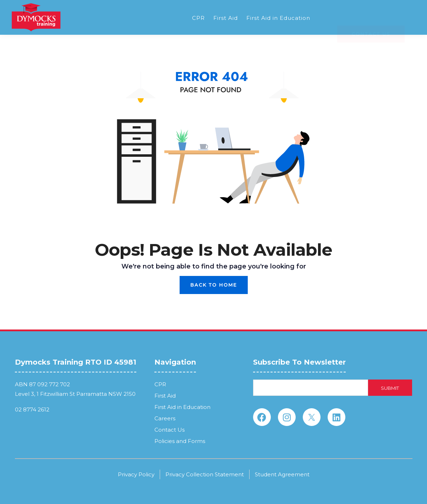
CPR (198, 18)
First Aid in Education (278, 18)
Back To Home (214, 285)
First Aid (226, 18)
